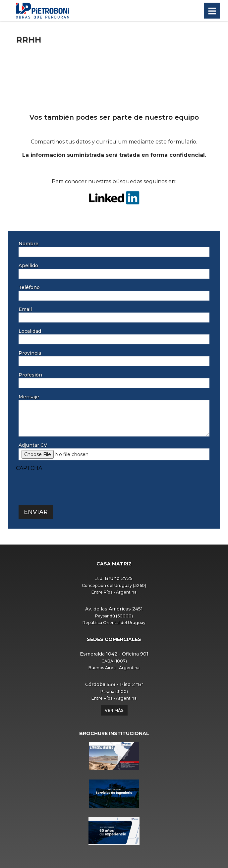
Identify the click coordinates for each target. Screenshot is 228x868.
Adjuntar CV (33, 445)
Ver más (114, 710)
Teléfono (29, 287)
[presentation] (66, 485)
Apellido (28, 265)
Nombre (28, 244)
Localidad (30, 331)
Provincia (30, 353)
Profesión (30, 375)
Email (25, 309)
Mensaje (29, 397)
